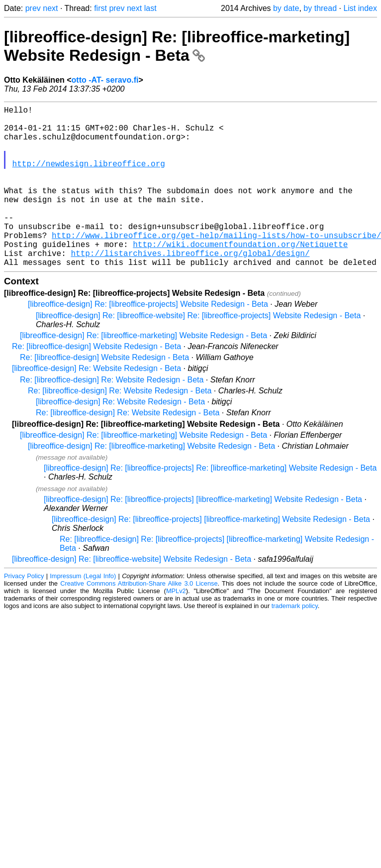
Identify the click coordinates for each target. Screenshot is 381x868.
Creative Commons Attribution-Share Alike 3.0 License (139, 619)
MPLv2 (176, 627)
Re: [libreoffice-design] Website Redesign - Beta (96, 382)
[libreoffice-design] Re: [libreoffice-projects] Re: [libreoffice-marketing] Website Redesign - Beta (210, 504)
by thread (320, 8)
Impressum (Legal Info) (83, 612)
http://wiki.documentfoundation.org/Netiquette (240, 276)
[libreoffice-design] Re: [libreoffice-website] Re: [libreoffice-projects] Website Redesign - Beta (198, 351)
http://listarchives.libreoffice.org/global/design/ (190, 287)
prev (33, 8)
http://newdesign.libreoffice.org (89, 177)
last (150, 8)
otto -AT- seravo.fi (105, 80)
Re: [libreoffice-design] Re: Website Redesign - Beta (112, 416)
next (50, 8)
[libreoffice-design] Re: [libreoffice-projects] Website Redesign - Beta (148, 340)
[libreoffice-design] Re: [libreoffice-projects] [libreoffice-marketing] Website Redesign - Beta (203, 535)
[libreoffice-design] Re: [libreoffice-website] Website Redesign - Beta (132, 595)
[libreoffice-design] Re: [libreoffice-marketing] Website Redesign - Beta (177, 46)
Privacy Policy (24, 612)
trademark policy (295, 642)
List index (360, 8)
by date (286, 8)
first (100, 8)
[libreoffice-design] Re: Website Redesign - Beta (96, 404)
